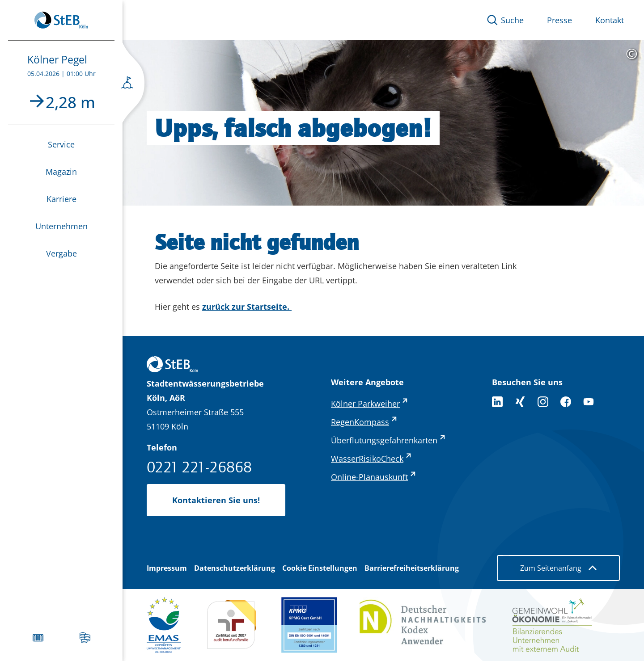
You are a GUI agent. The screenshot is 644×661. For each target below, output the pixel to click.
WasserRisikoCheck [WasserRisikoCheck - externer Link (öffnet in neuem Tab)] (367, 459)
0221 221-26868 (199, 467)
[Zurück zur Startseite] (61, 20)
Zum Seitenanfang (558, 568)
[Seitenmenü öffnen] (133, 85)
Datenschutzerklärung (235, 568)
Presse (559, 20)
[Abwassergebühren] (85, 638)
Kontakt (610, 20)
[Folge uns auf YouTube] (589, 402)
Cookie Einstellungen (320, 568)
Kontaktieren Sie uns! (216, 500)
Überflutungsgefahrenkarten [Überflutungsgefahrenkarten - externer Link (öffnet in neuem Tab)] (384, 440)
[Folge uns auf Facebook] (566, 402)
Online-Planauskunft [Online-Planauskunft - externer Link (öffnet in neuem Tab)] (369, 477)
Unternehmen (61, 226)
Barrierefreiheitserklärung (412, 568)
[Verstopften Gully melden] (38, 638)
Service (61, 144)
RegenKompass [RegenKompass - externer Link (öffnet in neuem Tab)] (360, 422)
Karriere (61, 199)
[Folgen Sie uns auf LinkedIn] (497, 402)
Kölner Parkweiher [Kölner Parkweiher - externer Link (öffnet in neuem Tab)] (365, 404)
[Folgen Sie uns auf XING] (520, 402)
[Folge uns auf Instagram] (543, 402)
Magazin (61, 172)
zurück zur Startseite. (247, 307)
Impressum (167, 568)
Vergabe (61, 253)
